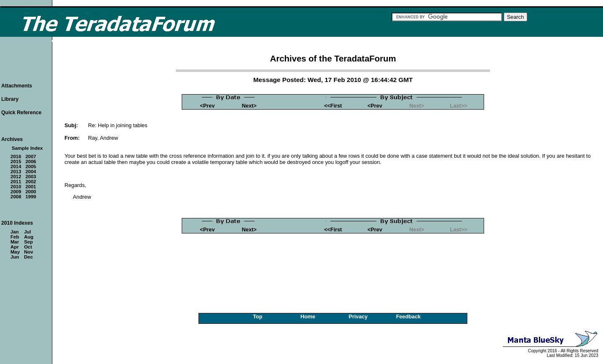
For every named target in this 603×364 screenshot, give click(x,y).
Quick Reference (21, 113)
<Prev (207, 106)
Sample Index (27, 148)
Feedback (408, 317)
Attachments (17, 86)
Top (258, 317)
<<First (333, 106)
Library (10, 99)
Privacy (358, 317)
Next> (249, 106)
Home (308, 317)
